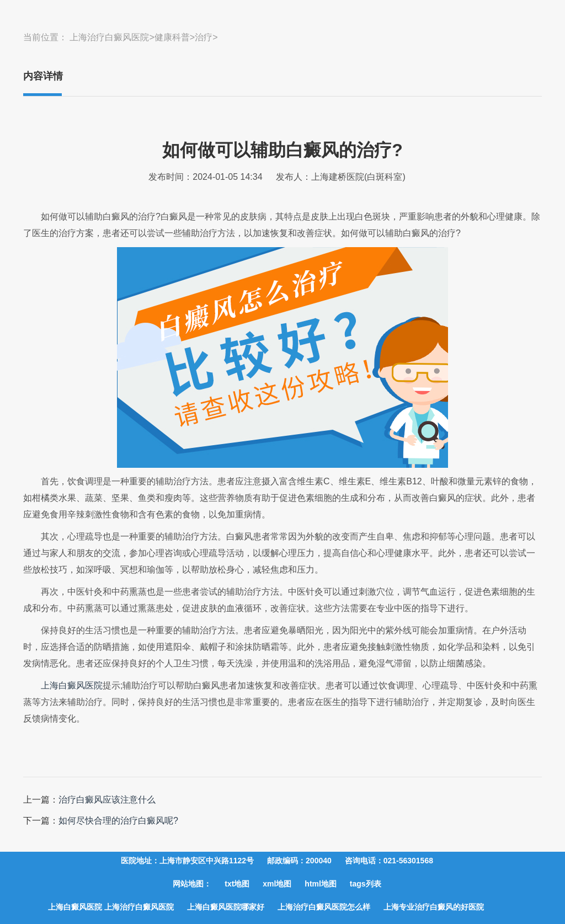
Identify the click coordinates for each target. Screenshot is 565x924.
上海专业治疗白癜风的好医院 (434, 907)
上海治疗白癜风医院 (109, 37)
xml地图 (277, 884)
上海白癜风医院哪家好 (226, 907)
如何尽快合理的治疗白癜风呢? (118, 821)
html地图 (321, 884)
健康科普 (172, 37)
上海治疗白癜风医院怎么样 (324, 907)
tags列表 (366, 884)
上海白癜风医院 (72, 685)
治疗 (204, 37)
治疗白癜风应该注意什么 (107, 800)
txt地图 (237, 884)
